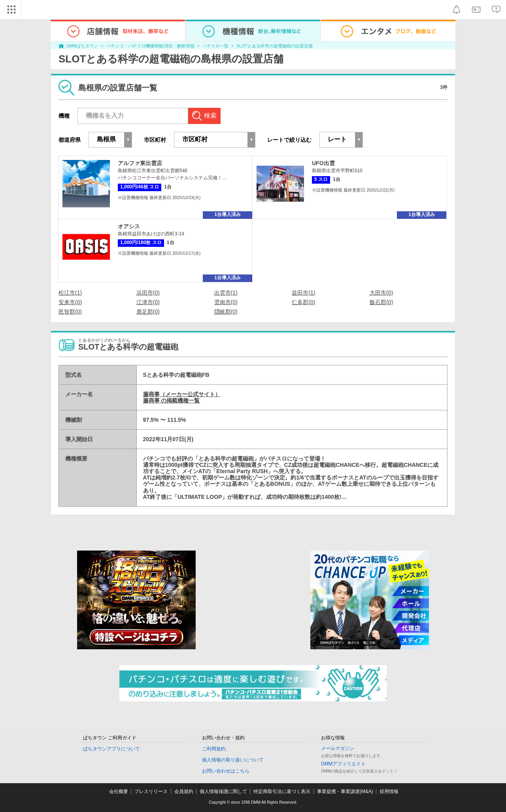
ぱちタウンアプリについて (111, 749)
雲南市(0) (226, 302)
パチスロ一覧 (215, 46)
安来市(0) (70, 302)
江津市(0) (148, 302)
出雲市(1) (226, 293)
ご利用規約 (214, 749)
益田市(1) (303, 293)
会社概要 (119, 791)
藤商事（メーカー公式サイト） (182, 394)
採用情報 (389, 791)
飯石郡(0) (381, 302)
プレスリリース (151, 791)
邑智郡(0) (70, 312)
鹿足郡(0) (148, 312)
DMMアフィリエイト (343, 764)
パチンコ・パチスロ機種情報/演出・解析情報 (150, 46)
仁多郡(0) (303, 302)
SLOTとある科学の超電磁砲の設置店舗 (275, 46)
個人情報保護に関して (223, 791)
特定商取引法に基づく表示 (282, 791)
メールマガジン (338, 748)
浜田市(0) (148, 293)
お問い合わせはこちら (226, 771)
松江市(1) (70, 293)
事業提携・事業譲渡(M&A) (345, 791)
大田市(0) (381, 293)
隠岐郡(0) (226, 312)
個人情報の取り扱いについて (233, 760)
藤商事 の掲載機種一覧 (172, 400)
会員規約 (184, 791)
